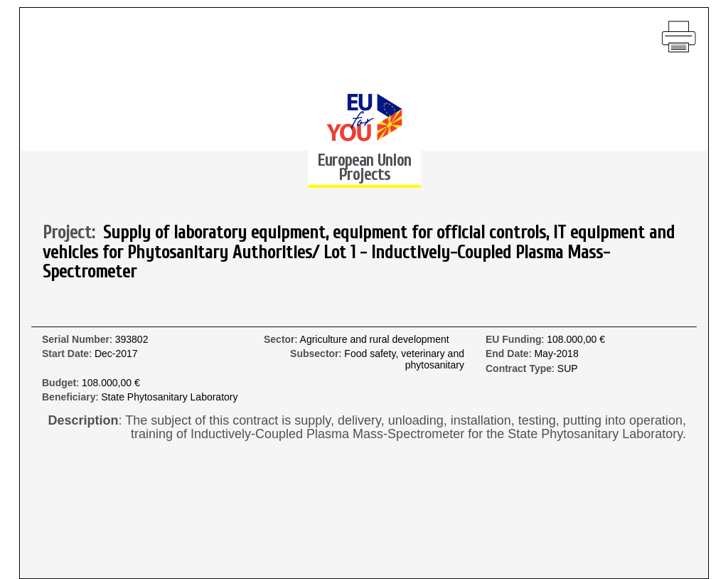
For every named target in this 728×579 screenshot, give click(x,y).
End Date (507, 354)
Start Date (65, 354)
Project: (73, 233)
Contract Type (519, 369)
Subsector (314, 354)
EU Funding (514, 340)
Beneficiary (69, 397)
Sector (279, 340)
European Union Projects (364, 168)
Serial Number (76, 340)
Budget (59, 383)
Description (84, 421)
